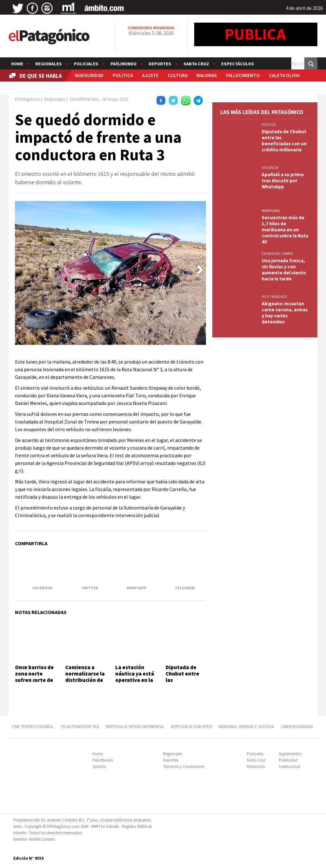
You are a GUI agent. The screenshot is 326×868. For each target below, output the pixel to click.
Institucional (290, 767)
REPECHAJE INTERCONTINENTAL (135, 727)
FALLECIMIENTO (243, 75)
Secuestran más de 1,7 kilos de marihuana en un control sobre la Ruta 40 (285, 230)
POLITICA (123, 75)
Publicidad (288, 760)
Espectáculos (238, 64)
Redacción (256, 767)
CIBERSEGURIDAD (297, 727)
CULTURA (178, 75)
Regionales (49, 64)
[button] (200, 270)
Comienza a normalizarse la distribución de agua (85, 677)
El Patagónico (28, 99)
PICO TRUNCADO (274, 297)
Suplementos (290, 754)
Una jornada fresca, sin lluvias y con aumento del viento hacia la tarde (284, 270)
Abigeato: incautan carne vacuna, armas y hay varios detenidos (285, 313)
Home (17, 64)
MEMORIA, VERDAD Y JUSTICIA (246, 727)
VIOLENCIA (270, 168)
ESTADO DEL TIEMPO (277, 254)
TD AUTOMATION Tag (80, 727)
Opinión (99, 767)
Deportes (160, 64)
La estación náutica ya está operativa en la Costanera (135, 677)
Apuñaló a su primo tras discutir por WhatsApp (283, 181)
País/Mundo (124, 64)
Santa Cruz (196, 64)
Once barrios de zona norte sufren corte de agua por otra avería (34, 680)
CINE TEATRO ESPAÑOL (33, 727)
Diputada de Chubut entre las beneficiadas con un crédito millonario (183, 684)
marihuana (271, 211)
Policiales (86, 64)
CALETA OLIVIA (284, 75)
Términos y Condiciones (184, 767)
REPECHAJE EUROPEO (191, 727)
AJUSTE (150, 75)
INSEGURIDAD (89, 75)
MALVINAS (207, 75)
